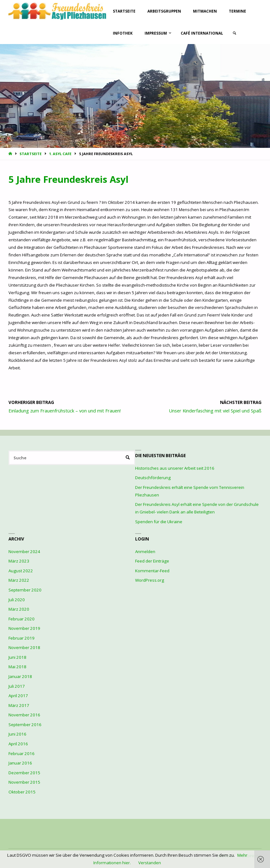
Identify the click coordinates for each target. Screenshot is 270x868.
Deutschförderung (153, 478)
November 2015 (24, 782)
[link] (235, 33)
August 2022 (21, 571)
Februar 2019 (22, 638)
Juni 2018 (17, 657)
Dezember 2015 (24, 773)
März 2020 (19, 609)
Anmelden (145, 552)
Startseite (30, 154)
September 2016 (25, 725)
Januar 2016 (20, 763)
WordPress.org (150, 580)
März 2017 (19, 705)
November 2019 (24, 628)
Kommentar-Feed (152, 571)
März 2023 (19, 561)
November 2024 (24, 552)
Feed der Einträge (152, 561)
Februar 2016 (22, 753)
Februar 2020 (22, 619)
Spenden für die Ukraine (159, 522)
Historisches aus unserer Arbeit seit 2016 (175, 468)
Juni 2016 (17, 734)
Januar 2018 (20, 676)
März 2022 (19, 580)
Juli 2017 (17, 686)
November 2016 (24, 715)
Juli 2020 (17, 600)
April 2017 (18, 696)
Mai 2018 (17, 667)
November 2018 (24, 647)
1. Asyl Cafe (60, 154)
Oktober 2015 (22, 792)
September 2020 (25, 590)
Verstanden (150, 863)
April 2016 (18, 744)
